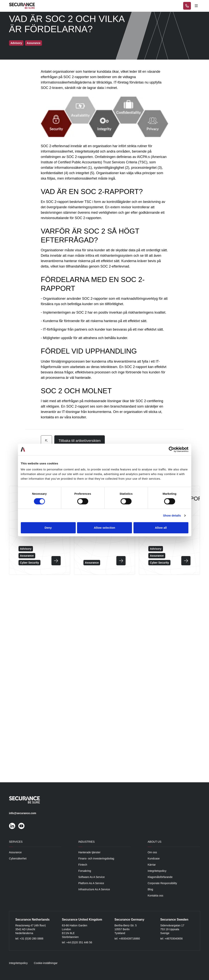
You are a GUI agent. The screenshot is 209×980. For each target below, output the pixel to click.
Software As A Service (92, 877)
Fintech (83, 865)
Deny (48, 528)
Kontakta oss (156, 896)
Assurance (15, 852)
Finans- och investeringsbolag (96, 858)
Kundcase (154, 858)
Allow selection (104, 528)
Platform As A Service (91, 883)
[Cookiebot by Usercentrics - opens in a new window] (172, 449)
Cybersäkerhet (18, 858)
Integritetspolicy (157, 871)
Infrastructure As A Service (94, 889)
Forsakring (85, 871)
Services (16, 842)
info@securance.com (23, 813)
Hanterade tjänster (89, 852)
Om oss (152, 852)
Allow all (161, 528)
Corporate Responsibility (162, 883)
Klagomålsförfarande (160, 877)
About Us (155, 842)
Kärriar (152, 865)
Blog (150, 889)
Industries (87, 842)
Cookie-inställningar (46, 963)
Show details (172, 515)
